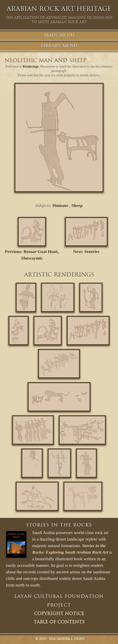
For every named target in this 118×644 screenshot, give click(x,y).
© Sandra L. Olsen (60, 639)
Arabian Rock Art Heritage (59, 9)
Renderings (31, 66)
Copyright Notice (59, 614)
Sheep (77, 205)
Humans (60, 205)
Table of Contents (59, 622)
